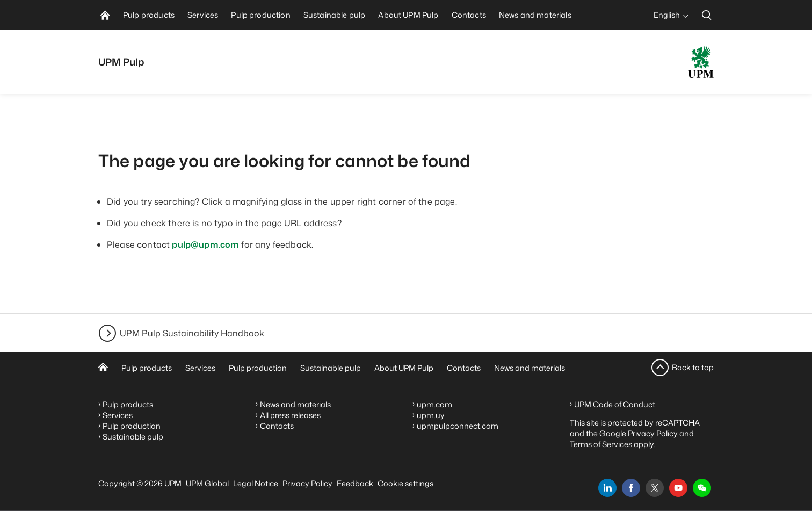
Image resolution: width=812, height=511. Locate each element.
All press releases (290, 415)
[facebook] (631, 488)
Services (200, 368)
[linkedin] (607, 488)
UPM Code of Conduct (615, 404)
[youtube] (678, 488)
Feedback (355, 483)
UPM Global (207, 483)
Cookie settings (405, 483)
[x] (655, 488)
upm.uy (431, 415)
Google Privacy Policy (639, 433)
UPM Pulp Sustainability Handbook (192, 333)
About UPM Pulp (404, 368)
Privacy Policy (307, 483)
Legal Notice (256, 483)
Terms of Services (601, 444)
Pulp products (147, 368)
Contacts (464, 368)
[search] (707, 15)
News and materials (530, 368)
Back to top (693, 367)
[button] (702, 488)
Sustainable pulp (331, 368)
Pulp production (258, 368)
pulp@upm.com (205, 244)
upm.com (434, 404)
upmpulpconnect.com (458, 426)
